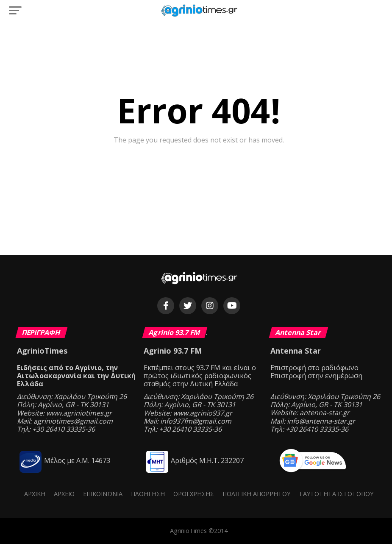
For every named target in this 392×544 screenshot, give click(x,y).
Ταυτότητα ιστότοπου (336, 494)
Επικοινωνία (103, 494)
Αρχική (35, 494)
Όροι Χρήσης (194, 494)
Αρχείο (64, 494)
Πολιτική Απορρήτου (256, 494)
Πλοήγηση (148, 494)
